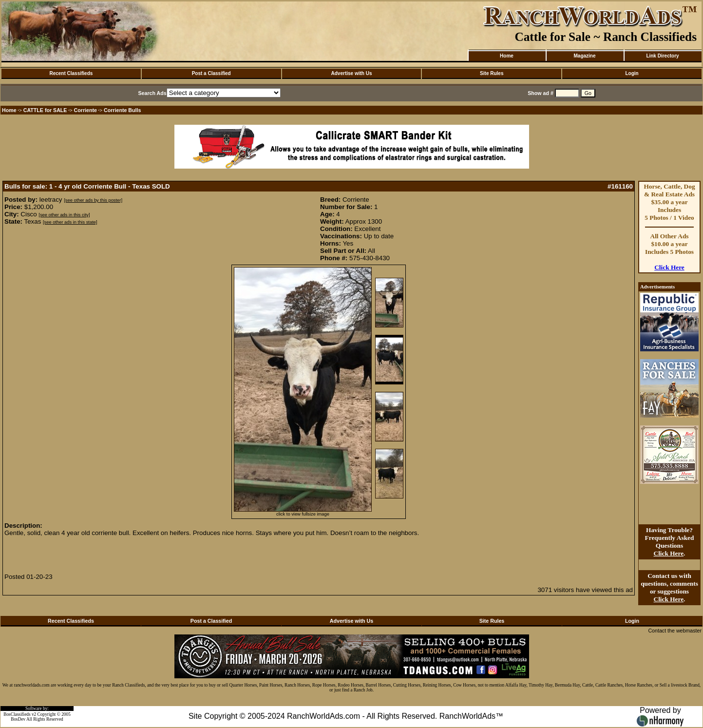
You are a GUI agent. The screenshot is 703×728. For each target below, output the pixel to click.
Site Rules (492, 73)
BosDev (18, 719)
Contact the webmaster (675, 631)
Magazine (584, 56)
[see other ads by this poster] (93, 200)
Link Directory (662, 56)
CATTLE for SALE (45, 110)
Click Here (669, 267)
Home (507, 56)
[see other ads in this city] (64, 215)
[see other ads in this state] (70, 222)
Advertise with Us (352, 73)
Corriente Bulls (122, 110)
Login (632, 73)
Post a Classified (211, 73)
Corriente (85, 110)
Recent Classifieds (71, 73)
